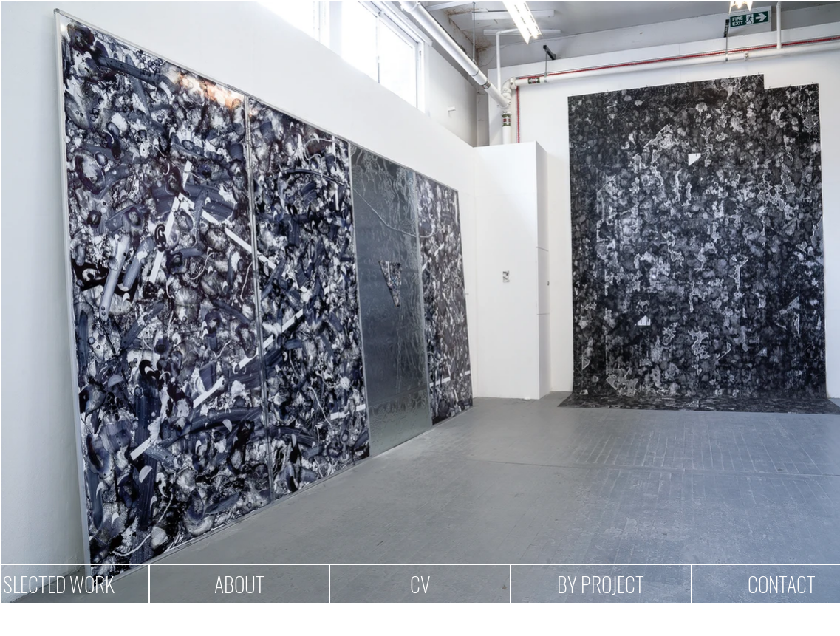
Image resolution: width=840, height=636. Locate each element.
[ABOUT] (240, 584)
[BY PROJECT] (601, 584)
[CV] (420, 584)
